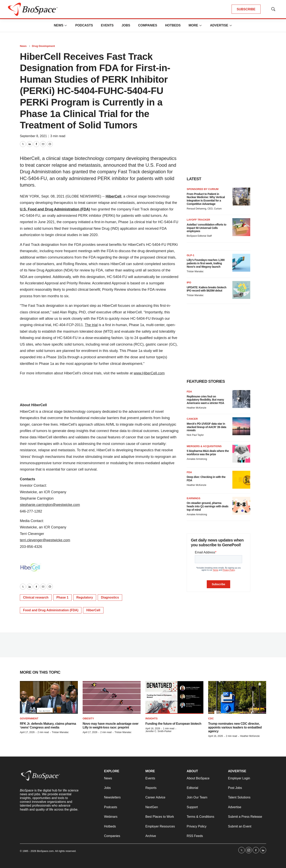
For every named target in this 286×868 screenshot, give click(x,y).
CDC (211, 718)
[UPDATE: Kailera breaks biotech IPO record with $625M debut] (241, 290)
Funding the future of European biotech (173, 724)
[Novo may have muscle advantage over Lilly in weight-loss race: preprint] (112, 697)
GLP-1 (190, 255)
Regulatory (85, 597)
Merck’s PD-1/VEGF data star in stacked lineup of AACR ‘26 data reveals (206, 427)
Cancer (192, 419)
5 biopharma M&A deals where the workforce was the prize (208, 453)
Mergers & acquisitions (204, 446)
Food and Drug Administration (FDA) (51, 610)
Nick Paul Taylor (195, 435)
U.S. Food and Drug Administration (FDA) (55, 209)
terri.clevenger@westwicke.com (45, 540)
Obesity (88, 718)
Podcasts (84, 25)
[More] (66, 25)
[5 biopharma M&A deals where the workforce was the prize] (241, 454)
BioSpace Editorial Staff (199, 236)
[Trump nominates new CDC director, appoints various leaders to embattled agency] (237, 697)
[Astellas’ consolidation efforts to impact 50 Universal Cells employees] (241, 227)
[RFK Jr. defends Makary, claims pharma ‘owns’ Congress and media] (49, 697)
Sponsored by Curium (203, 189)
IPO (189, 282)
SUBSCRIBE (246, 9)
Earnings (194, 498)
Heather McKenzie (197, 408)
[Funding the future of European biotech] (174, 697)
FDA (189, 392)
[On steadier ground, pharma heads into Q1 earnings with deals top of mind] (241, 506)
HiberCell (114, 196)
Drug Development (43, 46)
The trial (91, 325)
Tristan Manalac (195, 271)
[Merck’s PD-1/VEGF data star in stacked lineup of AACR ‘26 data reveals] (241, 426)
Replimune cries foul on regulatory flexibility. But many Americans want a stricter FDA (205, 400)
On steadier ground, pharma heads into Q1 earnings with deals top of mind (208, 506)
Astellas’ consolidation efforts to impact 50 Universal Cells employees (206, 228)
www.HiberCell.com (149, 373)
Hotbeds (173, 25)
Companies (148, 25)
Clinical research (36, 597)
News (59, 25)
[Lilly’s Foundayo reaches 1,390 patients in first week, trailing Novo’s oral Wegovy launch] (241, 263)
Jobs (126, 25)
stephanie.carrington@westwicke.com (50, 505)
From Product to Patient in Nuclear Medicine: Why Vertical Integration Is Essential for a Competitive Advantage (206, 199)
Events (107, 25)
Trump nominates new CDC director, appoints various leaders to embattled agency (235, 727)
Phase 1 (62, 597)
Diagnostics (110, 597)
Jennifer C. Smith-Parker (158, 731)
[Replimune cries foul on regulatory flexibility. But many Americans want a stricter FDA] (241, 399)
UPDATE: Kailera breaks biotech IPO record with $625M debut (206, 289)
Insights (151, 718)
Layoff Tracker (198, 220)
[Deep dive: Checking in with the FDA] (241, 480)
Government (29, 718)
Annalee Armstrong (197, 459)
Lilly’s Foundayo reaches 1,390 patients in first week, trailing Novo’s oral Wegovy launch (206, 263)
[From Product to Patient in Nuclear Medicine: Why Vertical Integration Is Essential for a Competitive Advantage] (241, 197)
